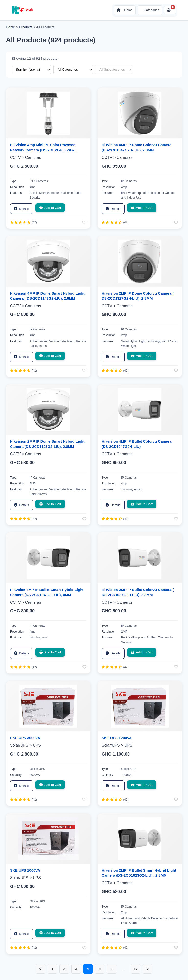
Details (21, 208)
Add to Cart (48, 208)
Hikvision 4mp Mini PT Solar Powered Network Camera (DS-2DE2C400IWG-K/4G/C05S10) (43, 150)
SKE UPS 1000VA (25, 869)
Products (26, 27)
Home (10, 27)
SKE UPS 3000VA (25, 737)
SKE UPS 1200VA (117, 737)
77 (137, 968)
